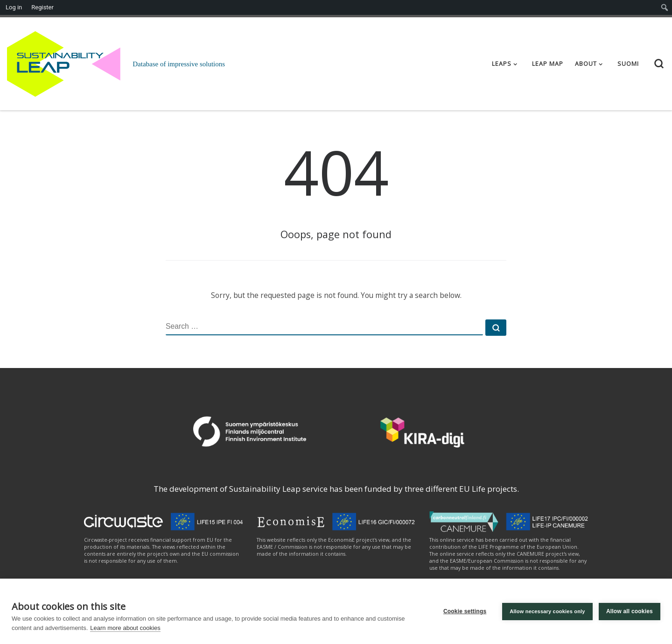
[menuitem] (665, 7)
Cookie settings (464, 611)
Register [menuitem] (42, 7)
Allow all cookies (630, 611)
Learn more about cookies (125, 628)
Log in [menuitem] (14, 7)
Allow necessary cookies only (547, 611)
